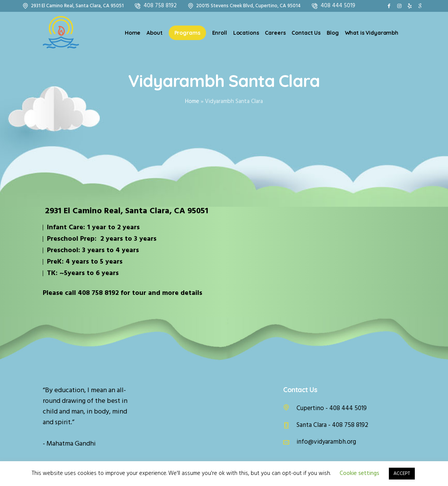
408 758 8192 (160, 6)
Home (192, 101)
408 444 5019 (338, 6)
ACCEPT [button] (402, 474)
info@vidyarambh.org (326, 442)
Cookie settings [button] (359, 473)
